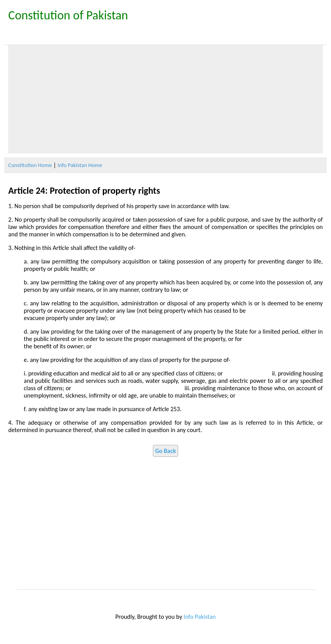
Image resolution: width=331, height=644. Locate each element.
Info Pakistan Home (80, 165)
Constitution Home (30, 165)
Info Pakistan (200, 617)
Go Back (166, 451)
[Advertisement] (166, 99)
